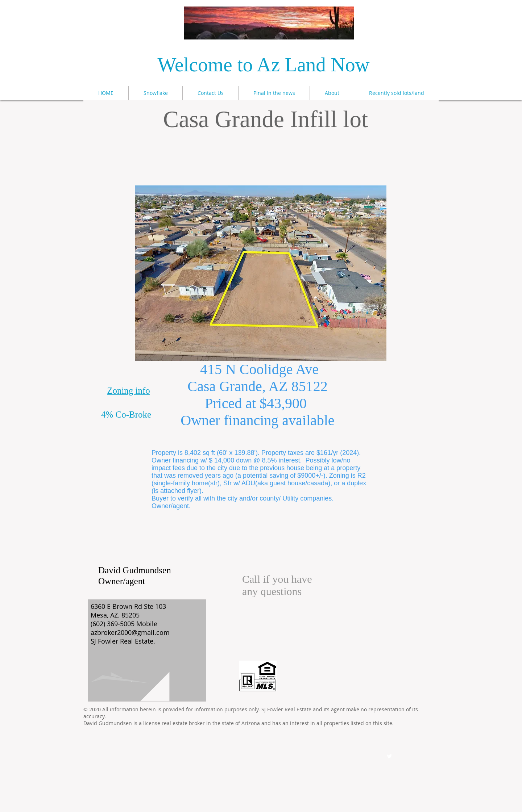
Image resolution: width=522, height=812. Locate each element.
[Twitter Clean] (389, 756)
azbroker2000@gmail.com (130, 632)
